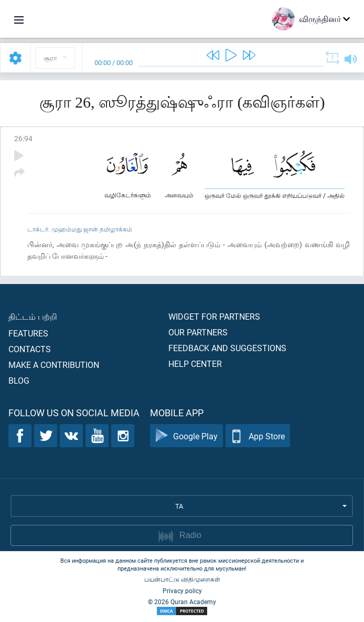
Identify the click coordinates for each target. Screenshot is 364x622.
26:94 (23, 138)
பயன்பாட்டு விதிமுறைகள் (182, 579)
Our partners (198, 332)
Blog (19, 380)
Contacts (30, 349)
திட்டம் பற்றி (33, 316)
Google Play (186, 436)
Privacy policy (182, 591)
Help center (195, 363)
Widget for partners (214, 316)
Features (28, 333)
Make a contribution (54, 365)
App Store (258, 436)
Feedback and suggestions (227, 348)
